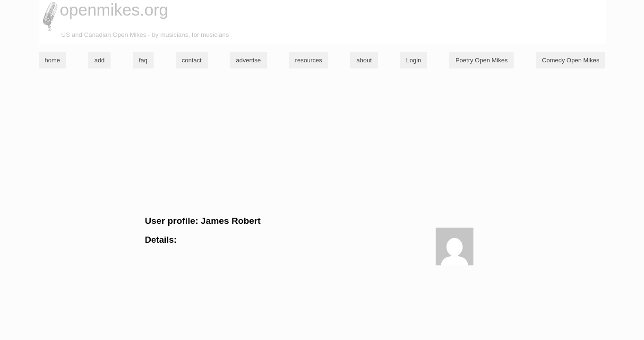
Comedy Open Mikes (571, 60)
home (53, 60)
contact (192, 60)
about (364, 60)
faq (143, 60)
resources (309, 60)
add (100, 60)
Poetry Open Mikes (482, 60)
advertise (248, 60)
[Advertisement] (322, 142)
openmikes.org (114, 10)
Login (413, 60)
